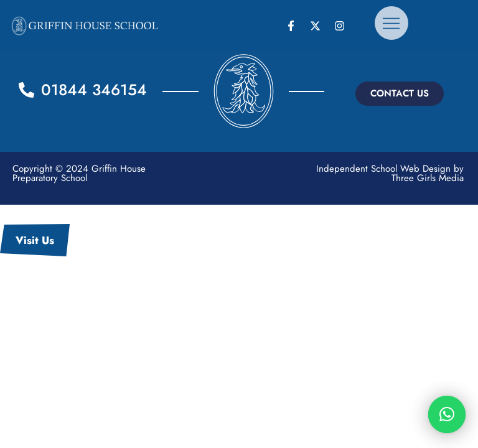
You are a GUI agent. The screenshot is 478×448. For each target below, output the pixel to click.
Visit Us (35, 240)
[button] (400, 94)
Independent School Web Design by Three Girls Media (390, 173)
